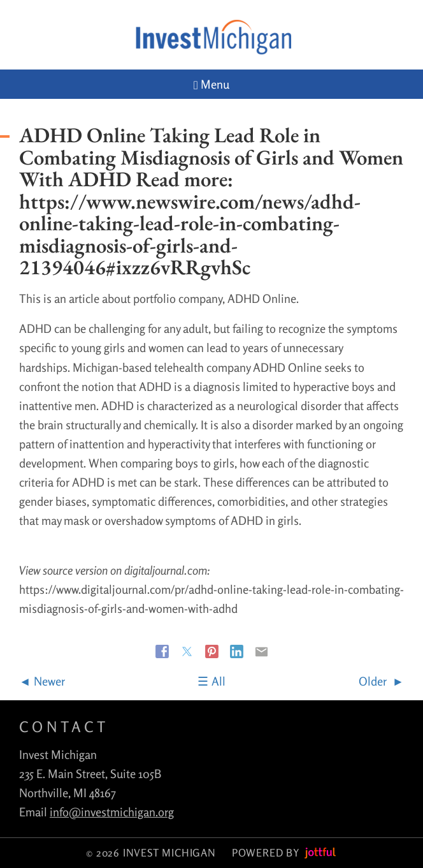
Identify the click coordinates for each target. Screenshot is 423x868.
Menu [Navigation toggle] (211, 85)
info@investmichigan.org (112, 812)
